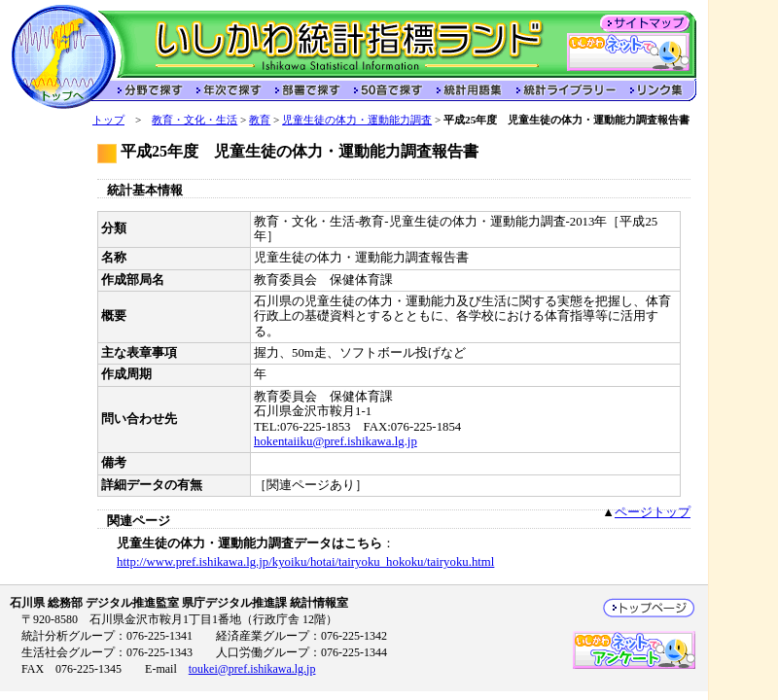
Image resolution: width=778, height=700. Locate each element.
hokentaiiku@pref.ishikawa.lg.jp (336, 441)
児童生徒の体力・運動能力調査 (357, 120)
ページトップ (653, 512)
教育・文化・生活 (194, 120)
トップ (108, 120)
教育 (260, 120)
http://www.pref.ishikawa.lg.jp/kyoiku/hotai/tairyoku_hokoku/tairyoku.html (305, 562)
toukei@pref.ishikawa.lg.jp (252, 669)
